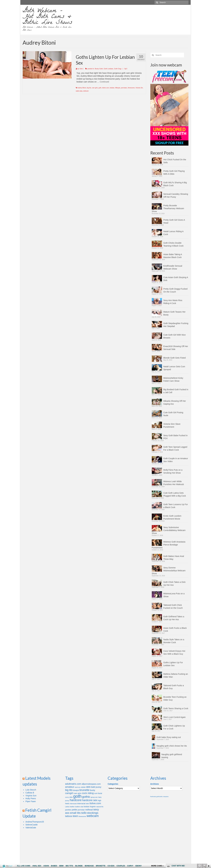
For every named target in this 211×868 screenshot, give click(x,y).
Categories (113, 784)
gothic (86, 797)
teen (75, 816)
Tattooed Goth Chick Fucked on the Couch (173, 606)
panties (68, 810)
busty (92, 790)
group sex (94, 797)
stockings (93, 813)
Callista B (30, 793)
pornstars (124, 88)
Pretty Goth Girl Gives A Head (174, 221)
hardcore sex (90, 800)
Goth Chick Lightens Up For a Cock (174, 727)
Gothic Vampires (164, 797)
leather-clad (79, 807)
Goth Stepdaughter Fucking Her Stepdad (176, 325)
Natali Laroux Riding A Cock (173, 233)
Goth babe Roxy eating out (169, 737)
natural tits (100, 807)
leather (72, 807)
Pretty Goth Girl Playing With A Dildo (174, 172)
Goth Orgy (118, 69)
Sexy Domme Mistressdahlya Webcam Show (169, 571)
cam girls (95, 88)
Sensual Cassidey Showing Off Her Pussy (176, 195)
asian (83, 787)
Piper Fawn (31, 801)
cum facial (98, 793)
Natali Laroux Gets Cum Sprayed (174, 368)
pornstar (81, 810)
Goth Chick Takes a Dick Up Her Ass (174, 584)
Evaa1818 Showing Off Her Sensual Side (176, 348)
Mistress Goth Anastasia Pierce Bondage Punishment (169, 545)
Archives (155, 784)
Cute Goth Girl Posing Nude (173, 414)
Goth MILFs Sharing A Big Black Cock (175, 184)
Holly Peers (31, 798)
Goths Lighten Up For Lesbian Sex (173, 664)
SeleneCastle (32, 825)
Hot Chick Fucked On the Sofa (175, 161)
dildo (71, 797)
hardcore (76, 800)
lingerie (93, 807)
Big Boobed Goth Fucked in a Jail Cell (176, 391)
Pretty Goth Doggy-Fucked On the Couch (175, 290)
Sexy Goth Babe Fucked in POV (176, 437)
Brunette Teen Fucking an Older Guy (175, 698)
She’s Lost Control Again (175, 717)
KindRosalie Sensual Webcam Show (173, 267)
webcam (86, 91)
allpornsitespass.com (91, 784)
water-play (79, 91)
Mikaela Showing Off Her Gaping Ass (175, 402)
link (208, 823)
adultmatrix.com (73, 784)
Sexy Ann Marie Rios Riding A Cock (173, 302)
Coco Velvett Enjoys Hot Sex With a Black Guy (174, 652)
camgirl (69, 793)
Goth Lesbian (108, 69)
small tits (75, 813)
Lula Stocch (31, 790)
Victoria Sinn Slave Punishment (172, 425)
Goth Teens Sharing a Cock (176, 708)
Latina (67, 807)
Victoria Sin (139, 88)
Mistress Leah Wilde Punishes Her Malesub (174, 483)
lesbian (112, 88)
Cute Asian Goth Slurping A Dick (176, 279)
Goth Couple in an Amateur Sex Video (176, 460)
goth (100, 88)
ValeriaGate (31, 828)
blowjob (76, 790)
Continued (104, 82)
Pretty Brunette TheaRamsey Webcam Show (168, 208)
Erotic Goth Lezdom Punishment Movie (172, 517)
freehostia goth (155, 797)
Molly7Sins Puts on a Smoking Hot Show (173, 471)
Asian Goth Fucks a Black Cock (175, 629)
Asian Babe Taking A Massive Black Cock (173, 256)
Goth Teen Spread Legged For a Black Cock (175, 448)
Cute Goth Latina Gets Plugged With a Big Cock (175, 494)
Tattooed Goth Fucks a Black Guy (174, 687)
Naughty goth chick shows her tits (172, 746)
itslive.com (106, 88)
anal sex (78, 787)
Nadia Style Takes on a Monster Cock (174, 641)
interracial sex (83, 803)
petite (75, 810)
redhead (89, 810)
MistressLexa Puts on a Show (174, 595)
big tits (89, 88)
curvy (67, 797)
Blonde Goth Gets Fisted (175, 358)
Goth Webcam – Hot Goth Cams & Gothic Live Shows (47, 17)
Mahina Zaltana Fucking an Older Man (176, 675)
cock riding (88, 793)
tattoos (69, 816)
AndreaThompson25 (35, 822)
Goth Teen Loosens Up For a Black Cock (176, 506)
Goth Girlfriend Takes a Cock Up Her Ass (174, 618)
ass (88, 787)
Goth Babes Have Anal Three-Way (174, 558)
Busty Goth (99, 69)
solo (84, 813)
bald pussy (96, 787)
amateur (70, 787)
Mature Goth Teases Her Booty (174, 313)
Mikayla (118, 88)
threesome (131, 88)
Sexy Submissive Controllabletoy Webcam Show (169, 530)
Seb (81, 69)
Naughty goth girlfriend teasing (172, 756)
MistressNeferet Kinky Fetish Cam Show (173, 379)
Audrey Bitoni (82, 88)
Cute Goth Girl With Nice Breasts (175, 336)
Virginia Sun (31, 796)
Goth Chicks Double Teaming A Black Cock (174, 244)
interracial (73, 804)
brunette (84, 790)
